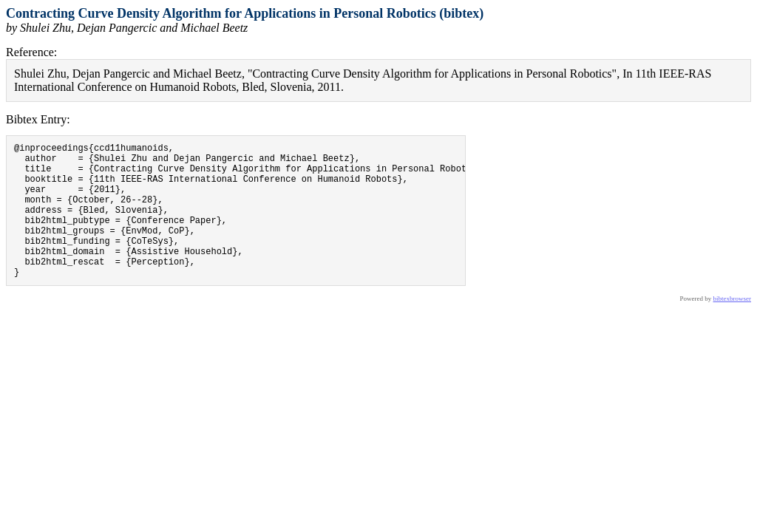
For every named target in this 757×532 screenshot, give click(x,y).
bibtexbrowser (733, 327)
